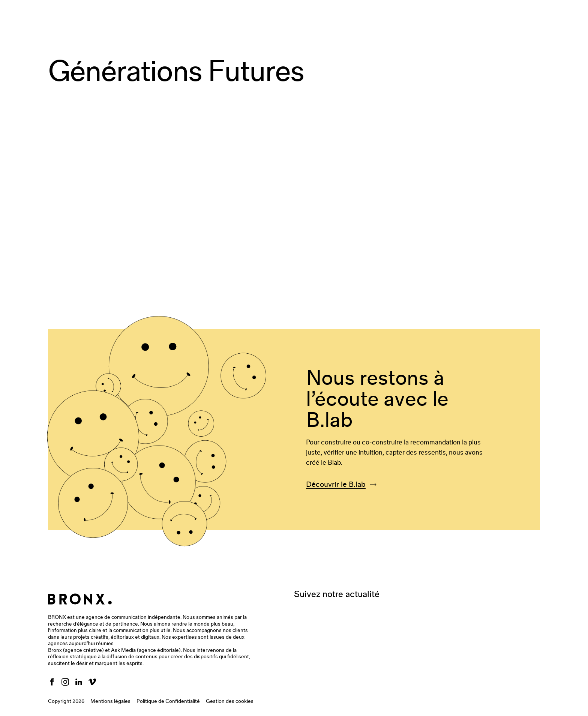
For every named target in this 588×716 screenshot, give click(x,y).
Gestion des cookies (230, 701)
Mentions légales (110, 701)
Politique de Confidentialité (168, 701)
